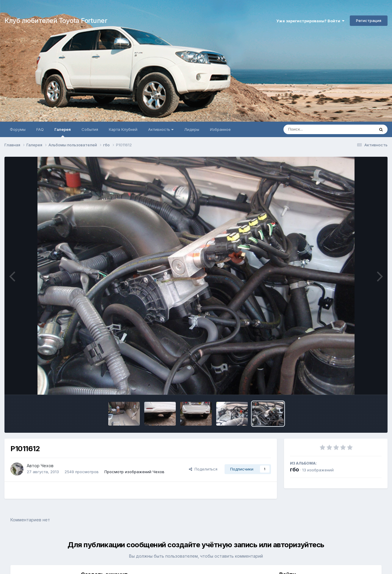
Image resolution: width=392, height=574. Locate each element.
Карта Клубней (123, 129)
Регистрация (369, 21)
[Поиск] (318, 129)
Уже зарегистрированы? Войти (310, 21)
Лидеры (192, 129)
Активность (161, 129)
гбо (294, 469)
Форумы (18, 129)
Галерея (63, 132)
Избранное (220, 129)
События (90, 129)
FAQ (40, 129)
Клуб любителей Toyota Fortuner (56, 21)
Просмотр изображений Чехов (134, 472)
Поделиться (203, 469)
